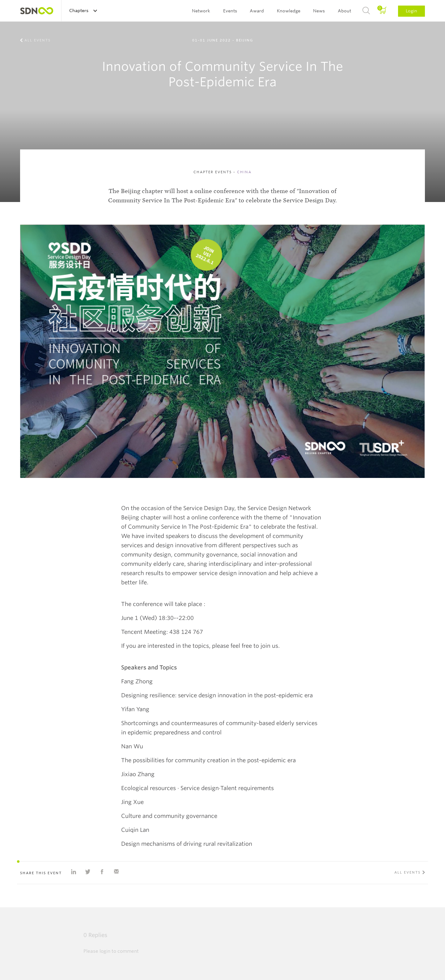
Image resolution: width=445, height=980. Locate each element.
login (105, 951)
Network (201, 11)
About (344, 11)
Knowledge (289, 11)
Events (230, 11)
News (319, 11)
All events (38, 40)
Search (366, 11)
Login (411, 11)
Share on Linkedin (74, 872)
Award (257, 11)
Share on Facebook (102, 872)
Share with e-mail (116, 872)
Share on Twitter (88, 872)
